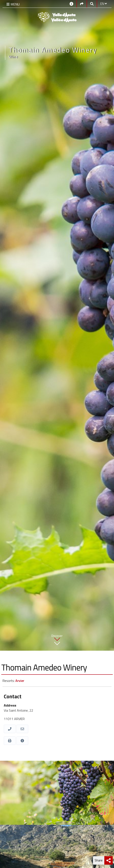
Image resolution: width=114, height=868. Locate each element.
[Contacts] (71, 3)
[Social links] (82, 4)
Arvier (20, 681)
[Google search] (92, 4)
